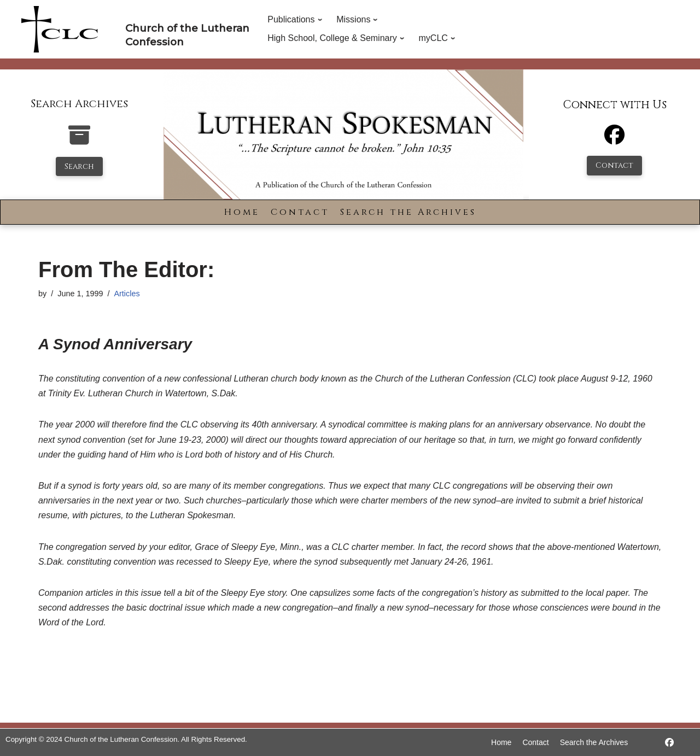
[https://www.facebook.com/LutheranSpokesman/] (669, 743)
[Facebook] (614, 140)
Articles (127, 294)
